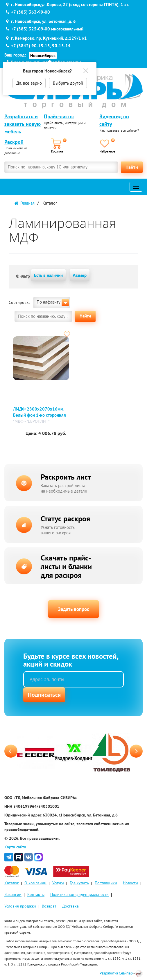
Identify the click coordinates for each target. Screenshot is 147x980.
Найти (132, 167)
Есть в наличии (48, 275)
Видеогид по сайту (114, 120)
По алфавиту (53, 303)
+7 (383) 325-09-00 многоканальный (47, 29)
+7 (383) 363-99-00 (31, 12)
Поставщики (106, 883)
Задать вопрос (73, 609)
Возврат (49, 906)
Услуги (58, 883)
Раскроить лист (66, 477)
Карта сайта (15, 847)
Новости (130, 883)
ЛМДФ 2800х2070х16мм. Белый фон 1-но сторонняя (40, 412)
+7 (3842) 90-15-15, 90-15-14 (41, 46)
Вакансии (13, 894)
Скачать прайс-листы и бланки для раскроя (66, 566)
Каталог (11, 883)
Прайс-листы (59, 116)
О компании (35, 883)
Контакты (36, 894)
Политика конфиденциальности (79, 894)
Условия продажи (20, 906)
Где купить (79, 883)
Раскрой (14, 142)
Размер (80, 275)
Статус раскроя (65, 519)
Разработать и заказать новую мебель (23, 124)
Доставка (70, 906)
